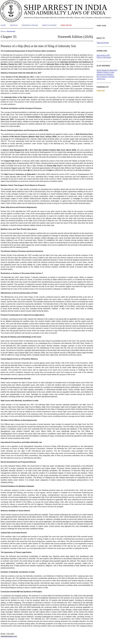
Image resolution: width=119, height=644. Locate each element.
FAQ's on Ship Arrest (104, 57)
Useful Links (101, 79)
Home (3, 25)
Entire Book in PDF (103, 55)
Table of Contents (103, 43)
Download (11, 31)
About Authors (49, 25)
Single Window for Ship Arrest (107, 70)
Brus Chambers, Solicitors (106, 77)
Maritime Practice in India (105, 72)
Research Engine (30, 25)
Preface (14, 25)
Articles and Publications (105, 75)
